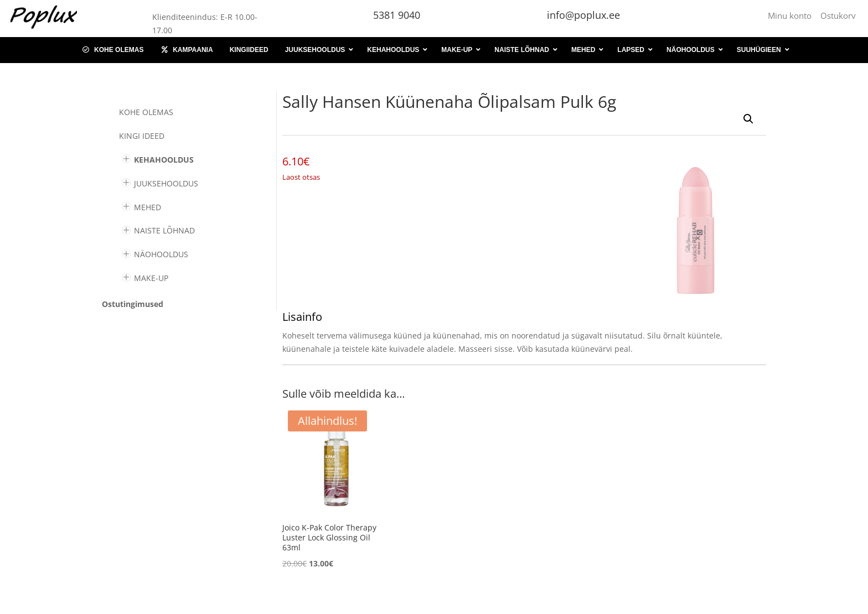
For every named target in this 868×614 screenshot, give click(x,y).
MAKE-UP (151, 278)
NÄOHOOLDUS (161, 254)
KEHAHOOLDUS (164, 160)
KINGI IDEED (142, 136)
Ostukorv (838, 15)
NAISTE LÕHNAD (164, 230)
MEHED (148, 207)
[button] (748, 119)
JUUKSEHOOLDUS (166, 183)
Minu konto (792, 15)
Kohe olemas (146, 112)
